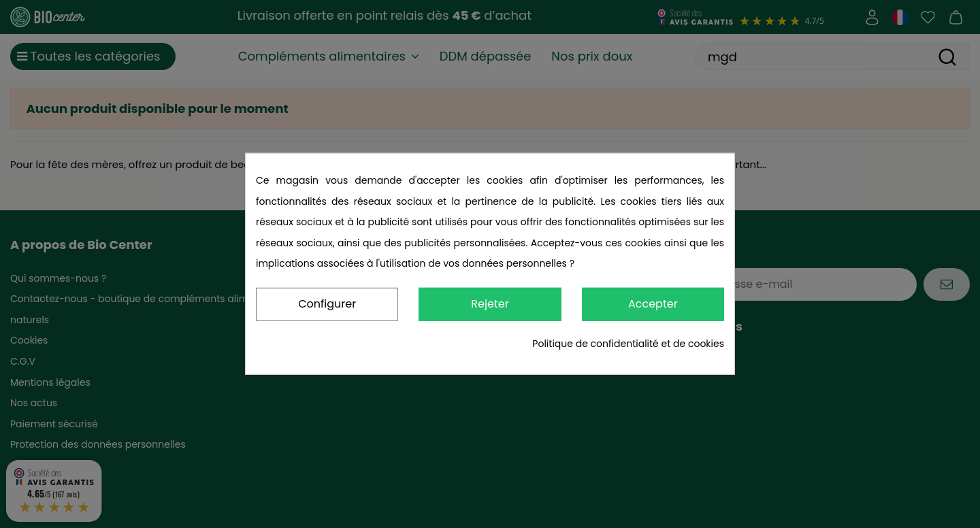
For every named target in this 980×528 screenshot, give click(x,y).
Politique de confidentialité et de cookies (628, 344)
